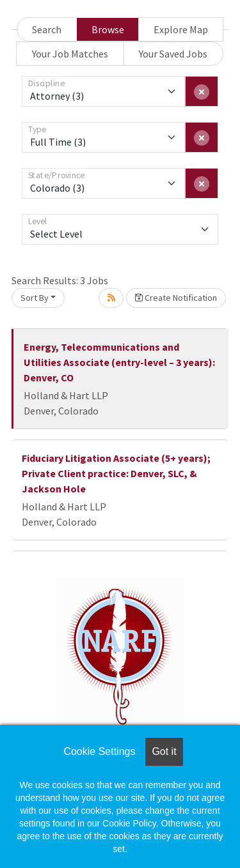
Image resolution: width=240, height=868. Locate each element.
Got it (164, 751)
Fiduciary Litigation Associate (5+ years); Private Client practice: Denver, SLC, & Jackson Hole (116, 473)
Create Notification (176, 298)
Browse (108, 29)
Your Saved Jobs (173, 54)
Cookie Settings (99, 751)
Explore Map (181, 29)
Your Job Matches (70, 54)
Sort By (35, 298)
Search (47, 29)
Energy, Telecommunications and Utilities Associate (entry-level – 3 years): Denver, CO (119, 362)
